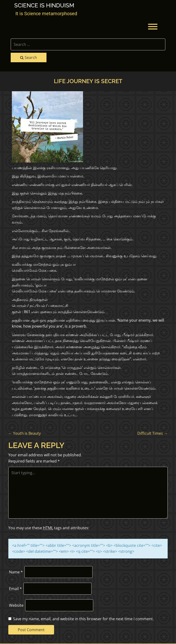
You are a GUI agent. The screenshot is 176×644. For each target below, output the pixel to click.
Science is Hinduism (44, 5)
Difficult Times (153, 433)
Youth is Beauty (25, 433)
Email (15, 589)
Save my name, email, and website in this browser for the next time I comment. (83, 619)
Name (16, 572)
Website (16, 605)
